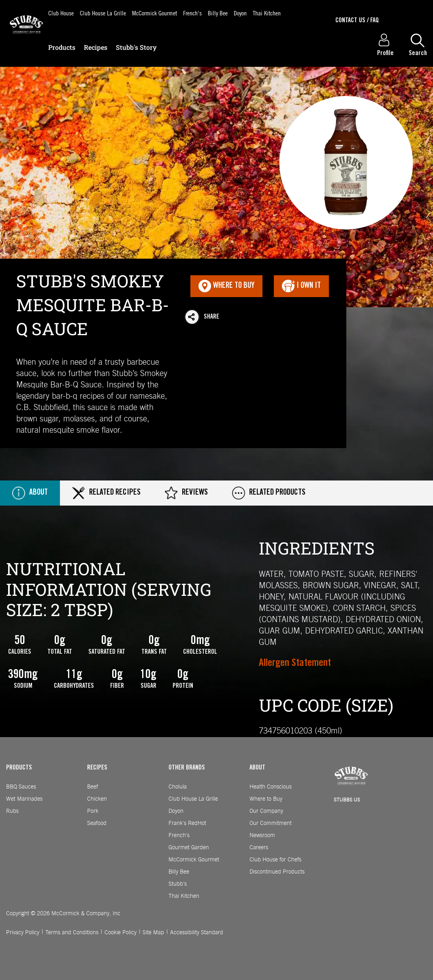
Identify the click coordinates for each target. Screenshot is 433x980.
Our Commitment (271, 823)
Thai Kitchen (267, 13)
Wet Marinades (24, 799)
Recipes (96, 47)
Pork (93, 811)
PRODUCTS (19, 768)
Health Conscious (271, 787)
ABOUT (257, 768)
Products (62, 47)
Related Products (269, 493)
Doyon (240, 13)
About (30, 493)
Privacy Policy (23, 933)
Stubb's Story (136, 47)
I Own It (301, 286)
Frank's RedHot (187, 823)
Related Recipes (106, 493)
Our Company (266, 811)
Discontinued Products (277, 872)
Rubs (12, 811)
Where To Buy (226, 286)
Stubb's (178, 884)
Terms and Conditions (72, 933)
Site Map (153, 933)
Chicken (97, 799)
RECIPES (97, 768)
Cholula (178, 787)
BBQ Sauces (21, 787)
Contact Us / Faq (357, 21)
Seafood (97, 823)
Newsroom (262, 835)
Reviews (186, 493)
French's (192, 13)
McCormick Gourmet (155, 13)
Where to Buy (266, 799)
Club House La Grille (103, 13)
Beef (93, 787)
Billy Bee (218, 13)
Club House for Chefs (275, 860)
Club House (61, 13)
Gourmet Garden (189, 848)
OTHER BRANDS (187, 768)
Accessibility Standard (197, 933)
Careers (259, 848)
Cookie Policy (121, 933)
